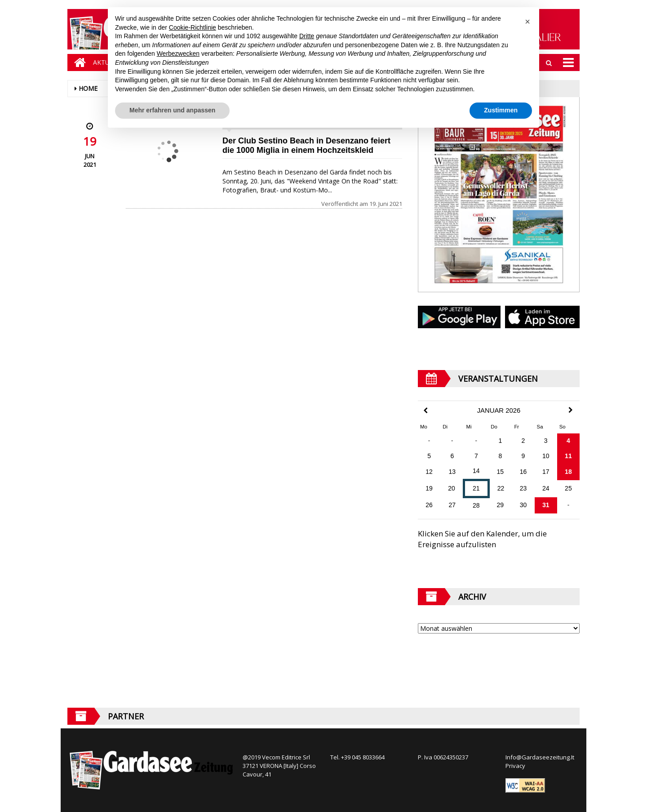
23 (523, 488)
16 (523, 472)
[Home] (78, 62)
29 (501, 505)
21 (476, 488)
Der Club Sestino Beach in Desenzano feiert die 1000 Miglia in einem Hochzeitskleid (306, 145)
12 (429, 472)
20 (452, 488)
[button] (527, 22)
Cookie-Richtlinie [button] (193, 27)
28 (476, 505)
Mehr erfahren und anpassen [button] (172, 110)
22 (501, 488)
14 (476, 471)
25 (568, 488)
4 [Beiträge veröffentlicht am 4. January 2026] (568, 441)
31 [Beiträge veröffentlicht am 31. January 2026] (546, 505)
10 (546, 456)
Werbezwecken (178, 54)
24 (546, 488)
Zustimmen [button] (501, 110)
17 (546, 472)
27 (452, 505)
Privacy (515, 766)
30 (523, 505)
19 (429, 488)
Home (88, 88)
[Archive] (499, 628)
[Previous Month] (425, 411)
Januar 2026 (499, 410)
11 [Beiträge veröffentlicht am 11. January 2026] (568, 456)
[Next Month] (571, 410)
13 (452, 472)
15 (501, 472)
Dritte (307, 36)
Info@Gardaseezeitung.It (540, 757)
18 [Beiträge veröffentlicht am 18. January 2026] (568, 472)
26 (429, 505)
